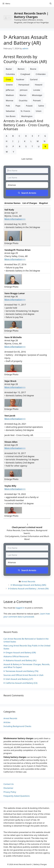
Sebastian (10, 111)
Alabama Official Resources (16, 656)
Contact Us (9, 784)
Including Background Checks (17, 726)
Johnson (24, 90)
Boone (33, 69)
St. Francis (25, 111)
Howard (39, 85)
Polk (8, 106)
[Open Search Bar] (51, 3)
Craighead (25, 74)
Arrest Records (28, 581)
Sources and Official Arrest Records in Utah (23, 675)
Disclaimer (8, 788)
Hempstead (24, 85)
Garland (34, 79)
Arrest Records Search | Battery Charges (31, 15)
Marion (23, 95)
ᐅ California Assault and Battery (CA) (20, 683)
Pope (18, 106)
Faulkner (20, 79)
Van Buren (11, 116)
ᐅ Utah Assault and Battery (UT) (18, 679)
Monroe (10, 100)
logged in (20, 608)
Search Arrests (27, 193)
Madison (10, 95)
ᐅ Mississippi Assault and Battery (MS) (28, 585)
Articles (7, 722)
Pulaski (29, 106)
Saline (41, 106)
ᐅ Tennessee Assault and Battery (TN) (21, 671)
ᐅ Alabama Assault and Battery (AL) (20, 660)
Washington (27, 116)
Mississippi (37, 95)
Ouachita (23, 100)
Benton (21, 69)
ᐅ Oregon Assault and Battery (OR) (20, 653)
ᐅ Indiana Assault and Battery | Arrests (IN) (28, 589)
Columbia (10, 74)
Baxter (9, 69)
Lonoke (37, 90)
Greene (9, 85)
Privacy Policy (10, 792)
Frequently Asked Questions (17, 796)
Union (39, 111)
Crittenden (41, 74)
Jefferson (10, 90)
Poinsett (37, 100)
